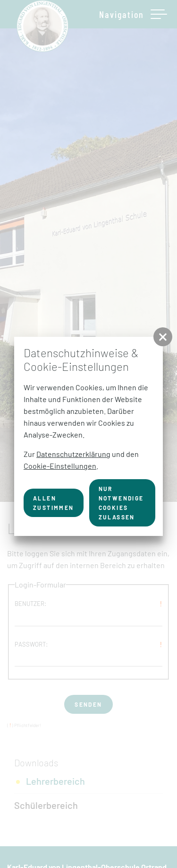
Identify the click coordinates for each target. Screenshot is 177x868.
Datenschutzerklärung (73, 454)
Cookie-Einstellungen (60, 466)
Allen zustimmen (54, 503)
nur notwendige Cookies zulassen (121, 503)
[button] (163, 337)
